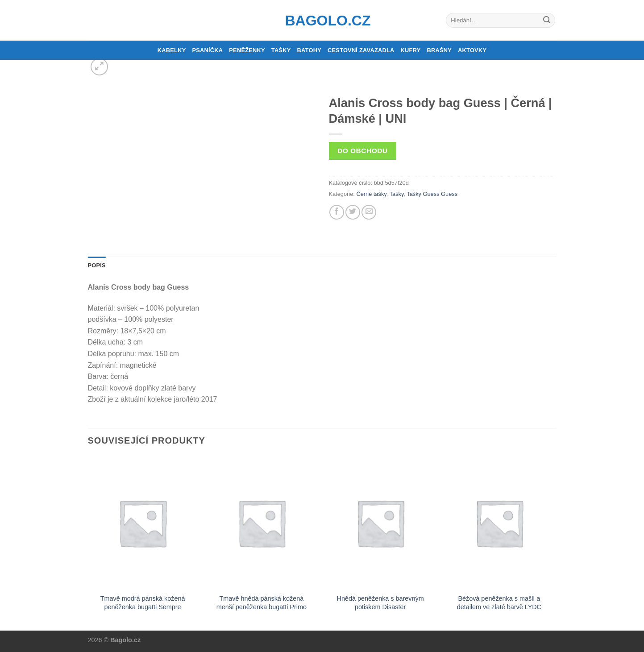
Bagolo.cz (322, 21)
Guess (449, 194)
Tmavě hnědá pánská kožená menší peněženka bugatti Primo (262, 603)
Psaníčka (207, 50)
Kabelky (172, 50)
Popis (97, 265)
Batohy (309, 50)
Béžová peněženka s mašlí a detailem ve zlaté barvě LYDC (499, 603)
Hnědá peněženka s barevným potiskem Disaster (380, 603)
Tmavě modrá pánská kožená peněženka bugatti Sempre (143, 603)
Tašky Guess (423, 194)
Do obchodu (362, 151)
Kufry (411, 50)
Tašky (281, 50)
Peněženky (247, 50)
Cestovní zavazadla (361, 50)
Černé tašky (371, 194)
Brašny (440, 50)
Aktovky (472, 50)
